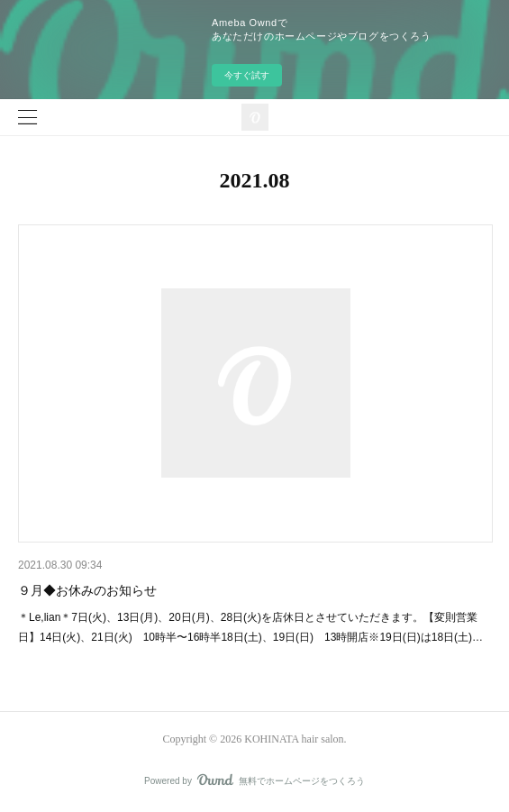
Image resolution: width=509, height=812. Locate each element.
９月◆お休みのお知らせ (87, 590)
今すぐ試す (247, 75)
